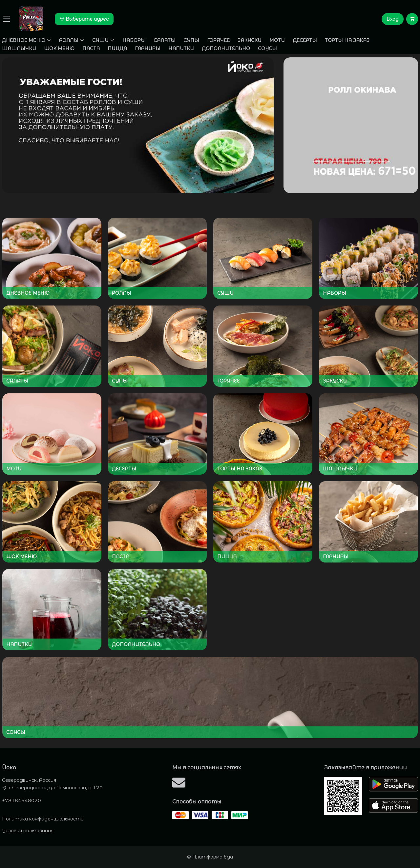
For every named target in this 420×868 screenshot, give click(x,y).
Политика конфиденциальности (43, 819)
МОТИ (277, 40)
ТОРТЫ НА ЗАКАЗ (347, 40)
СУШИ (103, 40)
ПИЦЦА (117, 49)
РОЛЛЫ (72, 40)
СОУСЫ (267, 49)
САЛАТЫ (165, 40)
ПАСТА (91, 49)
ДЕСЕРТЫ (305, 40)
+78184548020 (21, 800)
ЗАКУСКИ (250, 40)
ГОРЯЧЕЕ (218, 40)
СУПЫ (191, 40)
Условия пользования (28, 831)
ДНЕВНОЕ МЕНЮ (27, 40)
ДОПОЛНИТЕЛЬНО (226, 49)
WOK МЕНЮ (59, 49)
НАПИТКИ (181, 49)
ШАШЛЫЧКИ (19, 49)
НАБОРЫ (134, 40)
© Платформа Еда (210, 857)
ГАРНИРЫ (148, 49)
